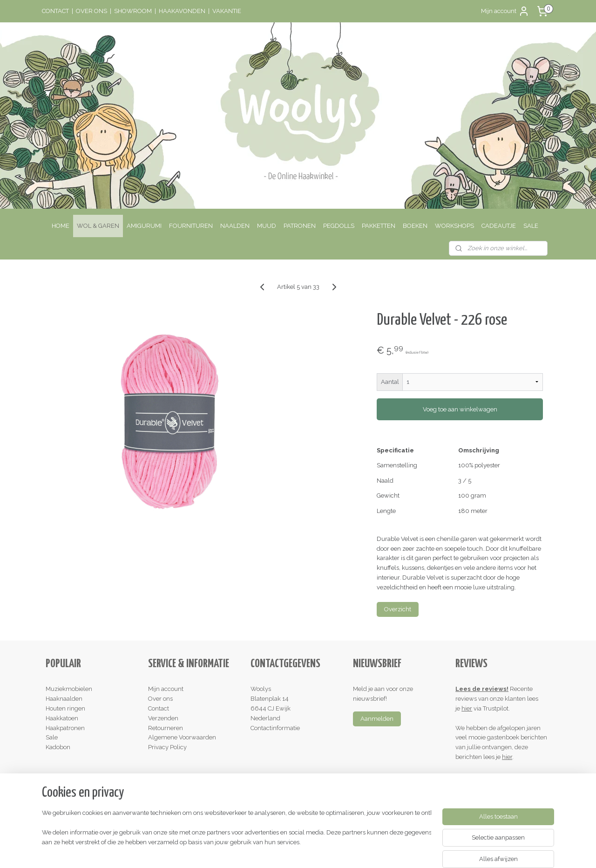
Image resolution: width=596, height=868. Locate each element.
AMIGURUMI (144, 226)
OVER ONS (91, 11)
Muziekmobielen (69, 689)
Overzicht (398, 609)
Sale (52, 737)
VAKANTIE (227, 11)
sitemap (260, 851)
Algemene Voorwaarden (182, 737)
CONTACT (55, 11)
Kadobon (58, 747)
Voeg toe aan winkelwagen (460, 409)
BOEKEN (415, 226)
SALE (531, 226)
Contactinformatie (275, 728)
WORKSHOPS (454, 226)
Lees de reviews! (482, 689)
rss (277, 851)
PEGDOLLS (339, 226)
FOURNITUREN (191, 226)
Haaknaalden (64, 699)
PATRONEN (300, 226)
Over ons (160, 699)
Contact (159, 708)
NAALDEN (235, 226)
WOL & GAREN (98, 226)
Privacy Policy (167, 747)
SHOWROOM (133, 11)
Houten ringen (65, 708)
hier (467, 708)
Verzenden (163, 718)
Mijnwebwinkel (389, 851)
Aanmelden (377, 719)
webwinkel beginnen (310, 851)
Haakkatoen (62, 718)
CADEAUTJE (499, 226)
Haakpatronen (65, 728)
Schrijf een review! (485, 776)
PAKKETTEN (379, 226)
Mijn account (505, 11)
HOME (61, 226)
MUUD (267, 226)
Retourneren (166, 728)
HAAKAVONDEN (182, 11)
